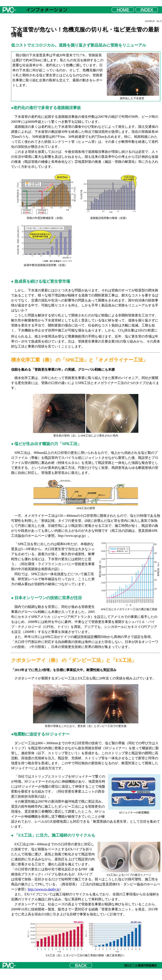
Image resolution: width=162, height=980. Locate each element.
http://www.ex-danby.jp (44, 889)
